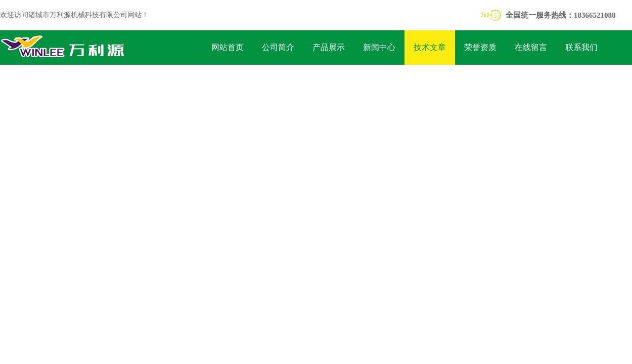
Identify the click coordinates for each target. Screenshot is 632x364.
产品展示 (329, 47)
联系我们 (581, 47)
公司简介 (278, 47)
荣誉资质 (480, 47)
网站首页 (228, 47)
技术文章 (430, 47)
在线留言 (531, 47)
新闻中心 (379, 47)
